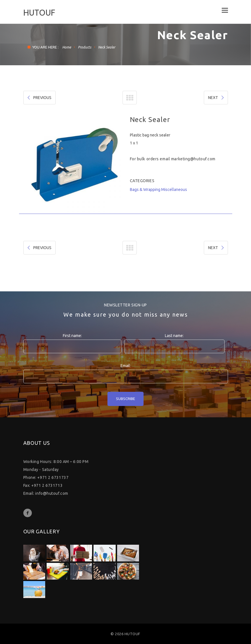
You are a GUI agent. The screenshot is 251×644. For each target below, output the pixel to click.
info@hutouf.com (52, 493)
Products (85, 47)
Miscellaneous (174, 190)
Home (67, 47)
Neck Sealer (107, 47)
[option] (72, 165)
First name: (72, 336)
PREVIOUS (39, 98)
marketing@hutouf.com (193, 159)
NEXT (216, 98)
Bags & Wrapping (145, 190)
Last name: (174, 336)
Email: (126, 366)
